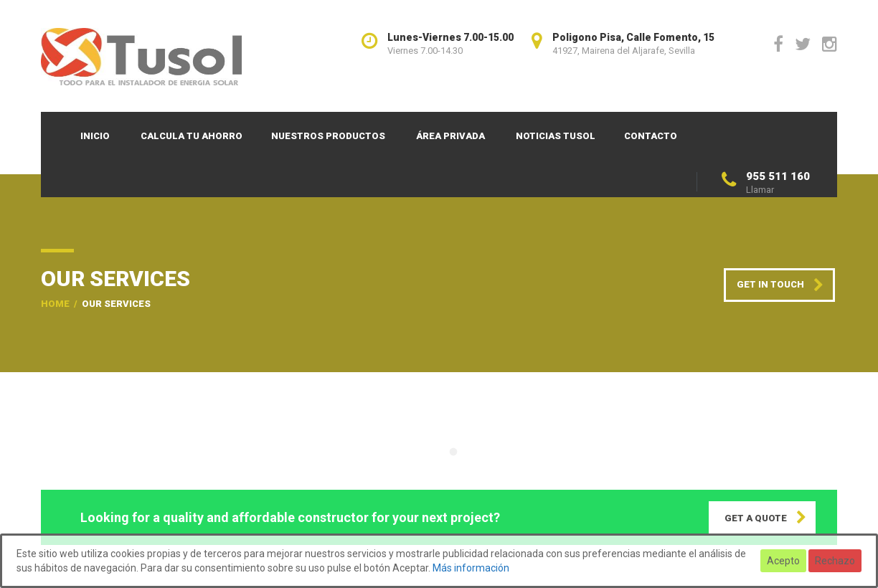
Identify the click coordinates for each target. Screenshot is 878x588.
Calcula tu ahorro (192, 136)
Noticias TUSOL (556, 136)
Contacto (651, 136)
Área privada (450, 136)
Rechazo (835, 561)
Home (55, 304)
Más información (471, 568)
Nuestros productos (328, 136)
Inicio (95, 136)
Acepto (783, 561)
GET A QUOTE (756, 518)
